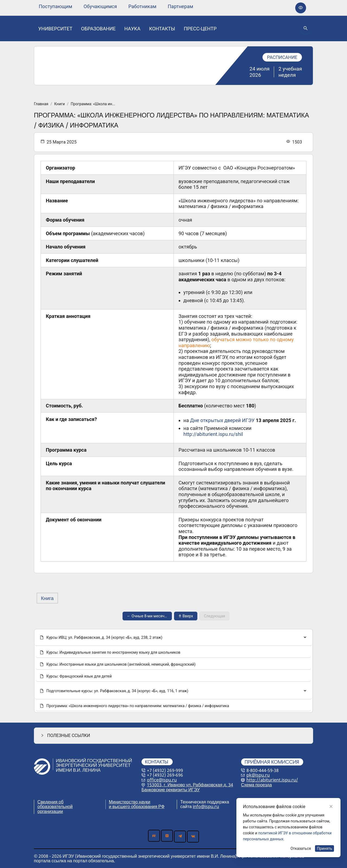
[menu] (116, 6)
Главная (41, 104)
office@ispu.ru (162, 780)
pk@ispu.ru (258, 775)
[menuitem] (55, 7)
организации (50, 811)
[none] (55, 7)
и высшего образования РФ (137, 806)
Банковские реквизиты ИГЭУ (171, 790)
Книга (47, 598)
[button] (173, 735)
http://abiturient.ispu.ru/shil (213, 434)
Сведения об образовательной (55, 804)
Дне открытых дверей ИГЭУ (222, 420)
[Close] (331, 806)
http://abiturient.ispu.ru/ (272, 780)
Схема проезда (256, 785)
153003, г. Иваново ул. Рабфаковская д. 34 (190, 785)
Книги (60, 104)
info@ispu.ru (206, 806)
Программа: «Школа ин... (93, 104)
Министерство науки (130, 802)
